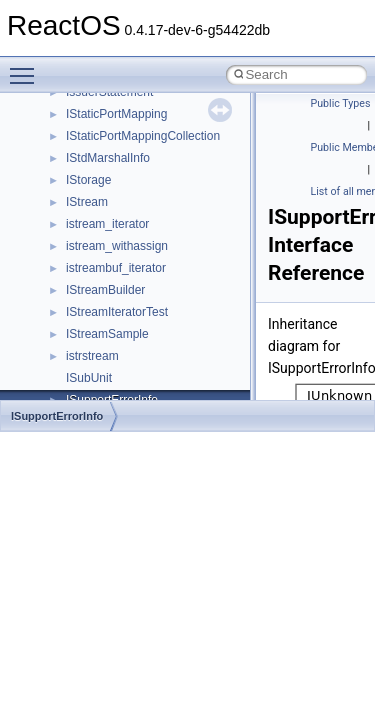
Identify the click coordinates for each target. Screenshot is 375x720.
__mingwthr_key (109, 144)
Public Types (341, 103)
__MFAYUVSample (117, 122)
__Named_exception (121, 364)
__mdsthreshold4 (112, 100)
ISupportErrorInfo (57, 416)
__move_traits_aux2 (120, 254)
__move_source (108, 188)
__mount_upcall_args (123, 166)
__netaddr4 (96, 386)
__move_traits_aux (116, 232)
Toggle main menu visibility (27, 67)
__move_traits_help (118, 276)
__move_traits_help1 (121, 298)
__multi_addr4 (104, 342)
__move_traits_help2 (121, 320)
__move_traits (103, 210)
